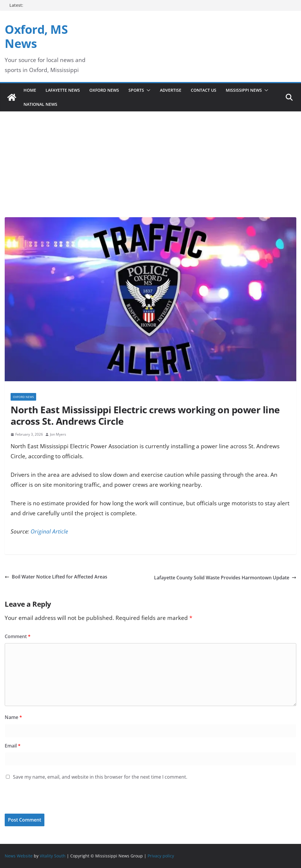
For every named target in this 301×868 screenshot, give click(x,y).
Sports (136, 90)
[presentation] (45, 801)
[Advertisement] (150, 173)
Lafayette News (63, 90)
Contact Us (204, 90)
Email (13, 746)
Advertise (171, 90)
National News (40, 104)
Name (13, 717)
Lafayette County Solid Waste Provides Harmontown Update (225, 578)
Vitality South (53, 856)
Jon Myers (58, 434)
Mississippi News (244, 90)
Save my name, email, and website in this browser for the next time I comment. (100, 777)
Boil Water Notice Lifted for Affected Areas (56, 577)
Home (30, 90)
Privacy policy (161, 856)
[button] (147, 90)
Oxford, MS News (36, 36)
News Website (19, 856)
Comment (18, 636)
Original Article (49, 531)
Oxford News (104, 90)
